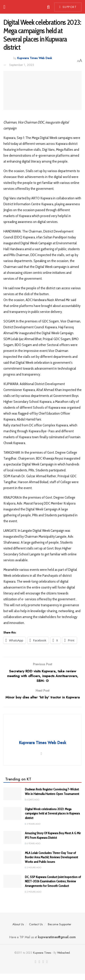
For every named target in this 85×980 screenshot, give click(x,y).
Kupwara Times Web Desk (35, 58)
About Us (18, 931)
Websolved (63, 959)
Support (68, 7)
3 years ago (33, 830)
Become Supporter (59, 931)
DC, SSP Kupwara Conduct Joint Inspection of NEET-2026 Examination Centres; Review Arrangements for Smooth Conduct (53, 888)
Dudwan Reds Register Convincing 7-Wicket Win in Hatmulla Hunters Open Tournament (52, 798)
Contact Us (36, 931)
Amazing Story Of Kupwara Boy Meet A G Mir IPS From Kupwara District (53, 842)
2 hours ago (33, 874)
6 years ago (33, 850)
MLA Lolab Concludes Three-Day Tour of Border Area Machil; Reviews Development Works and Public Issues (51, 864)
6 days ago (32, 806)
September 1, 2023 (22, 65)
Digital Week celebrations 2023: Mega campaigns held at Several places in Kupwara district (52, 820)
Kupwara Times (42, 959)
